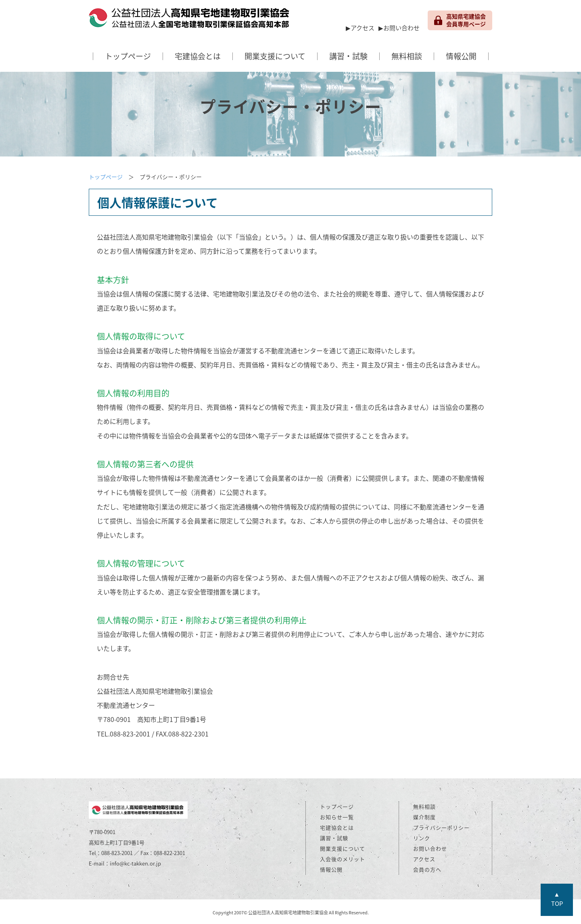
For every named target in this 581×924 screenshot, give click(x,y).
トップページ (128, 56)
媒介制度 (424, 817)
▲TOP (557, 899)
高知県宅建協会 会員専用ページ (460, 20)
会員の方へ (427, 869)
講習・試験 (348, 56)
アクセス (424, 859)
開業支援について (275, 56)
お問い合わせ (430, 848)
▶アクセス (360, 28)
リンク (422, 838)
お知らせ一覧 (337, 817)
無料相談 (407, 56)
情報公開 (461, 56)
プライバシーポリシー (441, 827)
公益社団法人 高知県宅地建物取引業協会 (190, 20)
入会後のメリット (343, 859)
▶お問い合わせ (399, 28)
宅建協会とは (198, 56)
